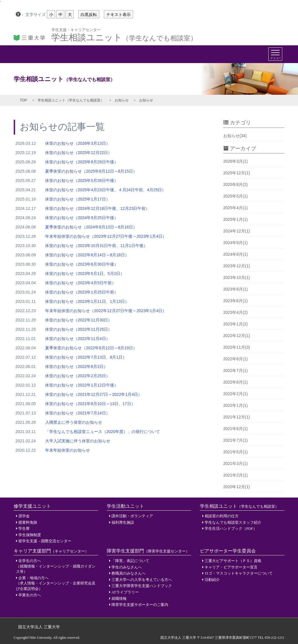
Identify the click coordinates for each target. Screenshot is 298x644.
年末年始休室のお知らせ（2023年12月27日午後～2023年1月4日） (106, 236)
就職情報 (119, 599)
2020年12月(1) (237, 487)
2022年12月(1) (237, 336)
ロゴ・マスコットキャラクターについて (239, 573)
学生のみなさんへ (127, 567)
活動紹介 (212, 580)
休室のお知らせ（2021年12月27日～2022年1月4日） (94, 394)
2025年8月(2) (235, 185)
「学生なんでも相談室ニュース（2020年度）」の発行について (103, 432)
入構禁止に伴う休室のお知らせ (74, 422)
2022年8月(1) (235, 359)
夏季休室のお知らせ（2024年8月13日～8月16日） (91, 227)
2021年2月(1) (235, 475)
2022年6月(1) (235, 382)
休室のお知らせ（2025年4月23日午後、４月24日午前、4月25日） (105, 190)
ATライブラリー (125, 592)
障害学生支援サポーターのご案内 (140, 605)
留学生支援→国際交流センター (45, 541)
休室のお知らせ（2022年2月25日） (78, 376)
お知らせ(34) (235, 136)
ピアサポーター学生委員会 (228, 551)
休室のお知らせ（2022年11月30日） (79, 320)
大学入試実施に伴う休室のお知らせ (78, 441)
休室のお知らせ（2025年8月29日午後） (82, 162)
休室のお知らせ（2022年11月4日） (78, 339)
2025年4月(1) (235, 208)
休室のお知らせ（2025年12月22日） (79, 153)
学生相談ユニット (124, 36)
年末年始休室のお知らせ (68, 450)
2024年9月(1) (235, 243)
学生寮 (24, 528)
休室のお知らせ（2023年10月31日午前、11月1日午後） (96, 246)
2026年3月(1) (235, 161)
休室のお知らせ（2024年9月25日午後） (82, 218)
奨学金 (24, 516)
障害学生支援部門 (148, 551)
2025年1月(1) (235, 219)
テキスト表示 (118, 15)
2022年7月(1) (235, 371)
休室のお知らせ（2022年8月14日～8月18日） (87, 255)
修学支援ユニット (32, 506)
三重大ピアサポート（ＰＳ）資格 (233, 561)
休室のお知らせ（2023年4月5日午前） (80, 283)
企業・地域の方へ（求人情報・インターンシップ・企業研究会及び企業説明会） (56, 583)
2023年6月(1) (235, 301)
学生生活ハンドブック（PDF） (231, 528)
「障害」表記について (130, 561)
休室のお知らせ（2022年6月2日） (76, 366)
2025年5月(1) (235, 196)
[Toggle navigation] (275, 54)
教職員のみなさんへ (128, 573)
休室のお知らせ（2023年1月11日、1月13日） (87, 301)
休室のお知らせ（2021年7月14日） (78, 413)
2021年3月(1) (235, 464)
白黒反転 (89, 15)
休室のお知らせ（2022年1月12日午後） (82, 385)
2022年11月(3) (237, 347)
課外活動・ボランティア (132, 516)
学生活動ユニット (125, 506)
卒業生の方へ (30, 595)
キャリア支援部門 (51, 551)
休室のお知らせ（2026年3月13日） (78, 143)
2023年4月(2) (235, 312)
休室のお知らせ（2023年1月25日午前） (82, 292)
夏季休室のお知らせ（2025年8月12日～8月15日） (91, 171)
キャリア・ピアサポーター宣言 (231, 567)
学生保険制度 (30, 535)
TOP (23, 100)
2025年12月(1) (237, 173)
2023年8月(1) (235, 289)
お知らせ (122, 100)
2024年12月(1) (237, 231)
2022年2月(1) (235, 394)
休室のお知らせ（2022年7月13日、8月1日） (86, 357)
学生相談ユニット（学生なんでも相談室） (71, 100)
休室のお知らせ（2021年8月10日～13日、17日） (90, 404)
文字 (36, 15)
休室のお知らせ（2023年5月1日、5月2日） (85, 273)
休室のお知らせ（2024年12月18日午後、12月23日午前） (97, 208)
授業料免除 (28, 522)
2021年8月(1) (235, 429)
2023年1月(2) (235, 324)
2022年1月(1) (235, 405)
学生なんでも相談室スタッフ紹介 (233, 522)
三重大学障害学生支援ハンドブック (142, 586)
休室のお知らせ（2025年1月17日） (78, 199)
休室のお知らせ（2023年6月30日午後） (82, 264)
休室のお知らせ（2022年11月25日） (79, 329)
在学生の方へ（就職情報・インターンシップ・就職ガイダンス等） (56, 566)
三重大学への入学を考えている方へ (142, 580)
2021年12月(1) (237, 417)
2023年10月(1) (237, 278)
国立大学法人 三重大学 (39, 627)
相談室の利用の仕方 (222, 516)
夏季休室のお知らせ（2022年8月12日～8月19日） (91, 348)
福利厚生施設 (123, 522)
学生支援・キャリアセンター (76, 29)
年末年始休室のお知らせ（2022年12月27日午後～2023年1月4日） (106, 311)
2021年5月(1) (235, 452)
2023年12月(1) (237, 266)
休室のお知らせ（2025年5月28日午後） (82, 180)
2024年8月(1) (235, 254)
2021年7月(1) (235, 440)
